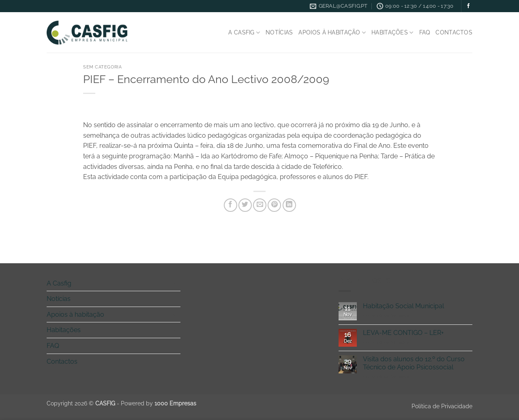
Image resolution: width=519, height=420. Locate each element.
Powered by (159, 403)
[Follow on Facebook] (468, 6)
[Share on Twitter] (245, 205)
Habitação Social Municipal (403, 306)
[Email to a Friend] (260, 205)
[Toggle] (176, 283)
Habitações (392, 33)
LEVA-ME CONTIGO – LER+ (403, 333)
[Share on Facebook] (231, 205)
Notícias (279, 32)
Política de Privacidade (442, 406)
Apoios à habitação (332, 33)
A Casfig (244, 33)
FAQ (425, 32)
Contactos (454, 32)
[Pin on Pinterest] (274, 205)
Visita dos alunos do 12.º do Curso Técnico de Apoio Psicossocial (414, 363)
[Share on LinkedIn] (289, 205)
